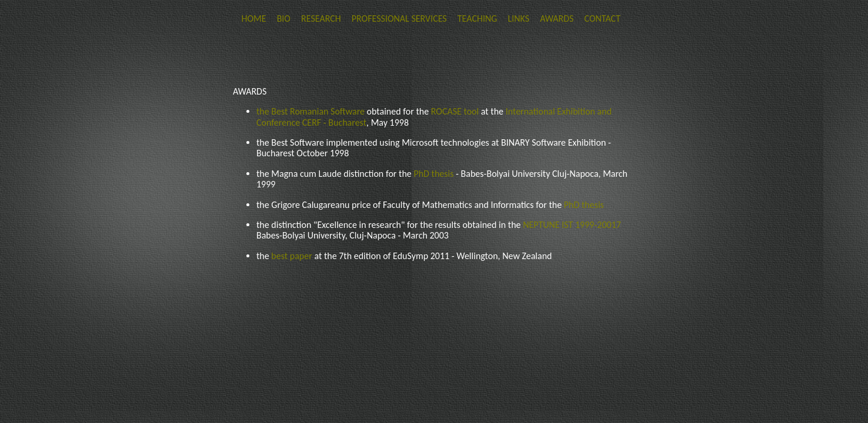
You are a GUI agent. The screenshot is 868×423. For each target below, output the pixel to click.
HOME (253, 19)
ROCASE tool (456, 111)
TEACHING (478, 19)
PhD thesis (433, 174)
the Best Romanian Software (312, 111)
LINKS (518, 19)
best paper (293, 256)
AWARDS (557, 19)
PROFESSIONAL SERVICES (399, 19)
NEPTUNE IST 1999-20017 (572, 225)
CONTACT (602, 19)
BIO (285, 19)
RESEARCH (321, 19)
